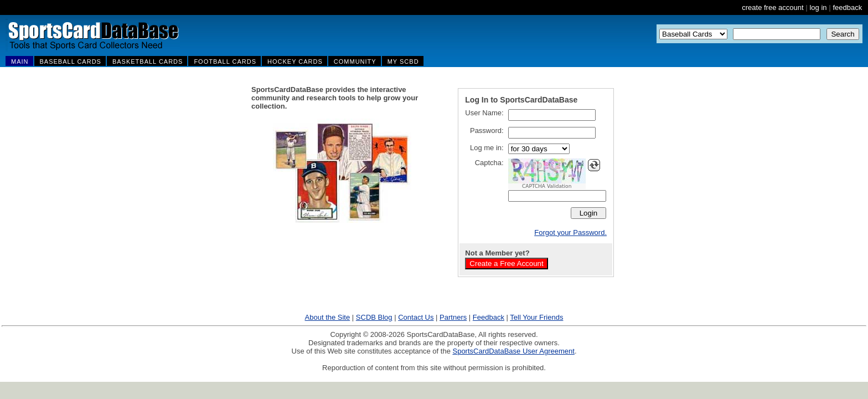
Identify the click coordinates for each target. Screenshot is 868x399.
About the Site (328, 317)
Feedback (489, 317)
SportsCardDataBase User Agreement (513, 351)
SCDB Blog (374, 317)
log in (818, 7)
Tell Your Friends (536, 317)
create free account (773, 7)
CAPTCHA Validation (547, 186)
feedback (847, 7)
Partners (453, 317)
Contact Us (416, 317)
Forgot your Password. (570, 232)
